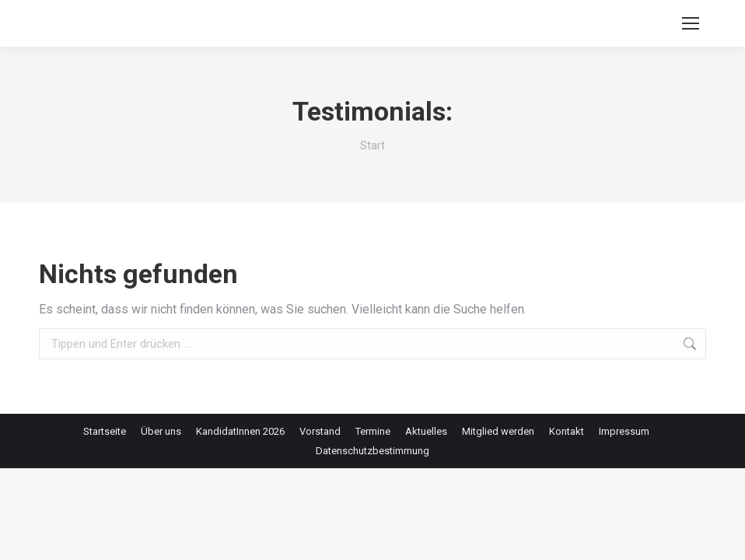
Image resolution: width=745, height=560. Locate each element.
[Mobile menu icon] (691, 23)
